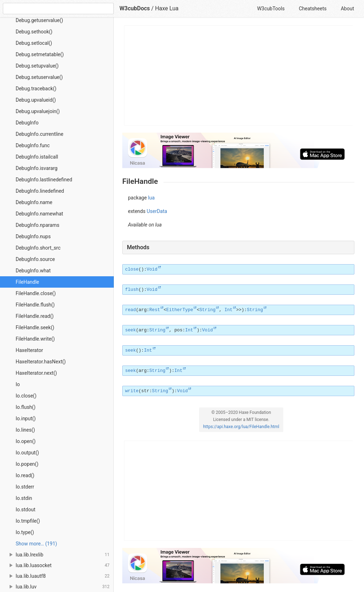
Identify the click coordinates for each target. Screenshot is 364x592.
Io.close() (26, 396)
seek (130, 330)
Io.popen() (27, 464)
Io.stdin (24, 498)
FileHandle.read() (35, 316)
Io (18, 384)
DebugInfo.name (34, 202)
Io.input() (26, 418)
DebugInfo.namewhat (39, 214)
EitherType (180, 310)
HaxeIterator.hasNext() (41, 362)
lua (151, 198)
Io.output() (27, 453)
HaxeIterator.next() (36, 373)
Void (152, 270)
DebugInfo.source (35, 259)
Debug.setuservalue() (39, 77)
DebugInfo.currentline (39, 134)
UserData (157, 211)
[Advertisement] (239, 75)
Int (228, 310)
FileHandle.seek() (35, 327)
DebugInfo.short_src (38, 248)
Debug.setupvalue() (37, 66)
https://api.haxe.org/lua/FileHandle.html (241, 427)
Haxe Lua (167, 8)
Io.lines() (25, 430)
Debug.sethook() (34, 32)
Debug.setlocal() (34, 43)
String (207, 310)
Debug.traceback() (36, 89)
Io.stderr (25, 487)
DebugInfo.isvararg (37, 168)
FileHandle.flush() (35, 305)
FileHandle (27, 282)
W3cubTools (271, 9)
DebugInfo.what (33, 271)
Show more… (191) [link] (36, 544)
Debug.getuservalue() (39, 20)
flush (132, 290)
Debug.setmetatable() (40, 54)
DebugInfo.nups (33, 236)
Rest (155, 310)
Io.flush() (26, 407)
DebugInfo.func (33, 145)
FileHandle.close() (36, 293)
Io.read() (25, 475)
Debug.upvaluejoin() (38, 111)
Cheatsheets (313, 9)
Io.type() (25, 532)
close (132, 270)
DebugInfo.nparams (38, 225)
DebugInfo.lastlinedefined (44, 180)
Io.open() (26, 441)
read (130, 310)
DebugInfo (27, 123)
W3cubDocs (135, 8)
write (132, 391)
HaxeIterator (29, 350)
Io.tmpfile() (28, 521)
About (347, 9)
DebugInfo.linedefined (40, 191)
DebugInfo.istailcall (37, 157)
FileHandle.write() (35, 339)
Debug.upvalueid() (36, 100)
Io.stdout (25, 510)
